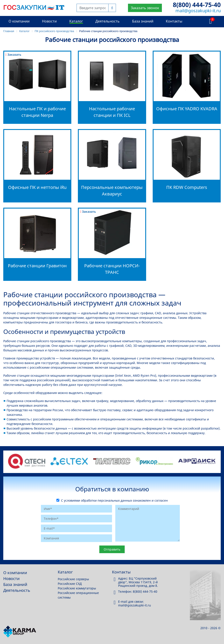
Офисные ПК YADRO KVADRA (187, 109)
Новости (49, 21)
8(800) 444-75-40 (197, 5)
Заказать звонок (145, 8)
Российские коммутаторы (77, 588)
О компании (19, 21)
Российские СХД (70, 584)
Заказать (13, 54)
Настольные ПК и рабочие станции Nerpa (37, 112)
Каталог (76, 21)
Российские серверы (73, 579)
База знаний (143, 21)
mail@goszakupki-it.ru (198, 11)
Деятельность (108, 21)
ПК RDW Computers (187, 187)
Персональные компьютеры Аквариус (112, 191)
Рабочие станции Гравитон (37, 266)
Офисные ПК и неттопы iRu (37, 187)
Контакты (174, 21)
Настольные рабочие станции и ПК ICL (112, 112)
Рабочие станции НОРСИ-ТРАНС (112, 269)
